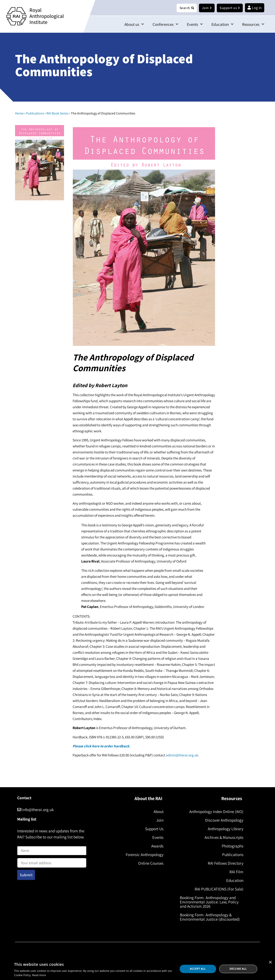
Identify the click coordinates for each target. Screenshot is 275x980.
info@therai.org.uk (35, 810)
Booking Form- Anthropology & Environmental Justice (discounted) (212, 917)
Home (19, 114)
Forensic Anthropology (143, 855)
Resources (253, 24)
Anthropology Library (224, 829)
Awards (156, 846)
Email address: (52, 862)
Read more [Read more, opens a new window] (39, 975)
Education (222, 24)
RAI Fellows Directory (224, 863)
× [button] (270, 962)
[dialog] (137, 969)
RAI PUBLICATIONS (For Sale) (217, 889)
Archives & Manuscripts (222, 838)
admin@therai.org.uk (182, 755)
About (157, 812)
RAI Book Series (57, 114)
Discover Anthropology (223, 820)
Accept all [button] (198, 969)
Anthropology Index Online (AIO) (215, 812)
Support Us (153, 829)
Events (195, 24)
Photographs (231, 846)
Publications (35, 114)
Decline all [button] (238, 969)
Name (22, 844)
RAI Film (235, 872)
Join (158, 820)
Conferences (165, 24)
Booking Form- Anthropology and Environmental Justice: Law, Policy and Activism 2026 (211, 902)
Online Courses (149, 863)
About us (134, 24)
